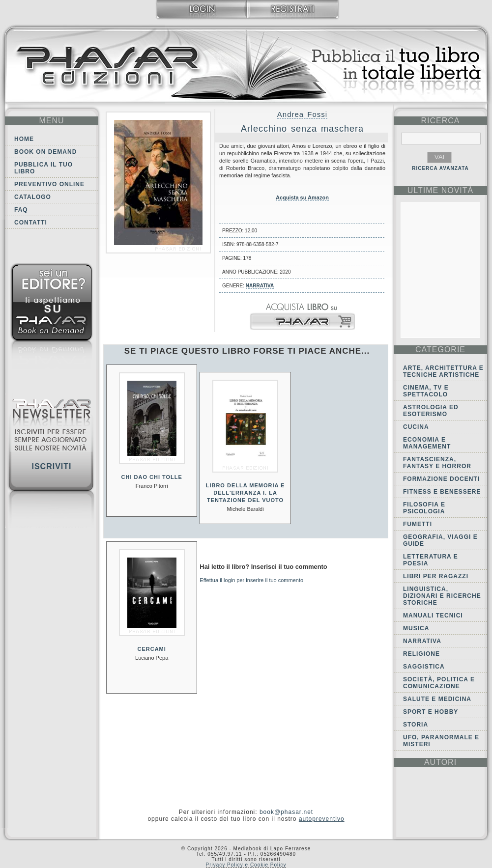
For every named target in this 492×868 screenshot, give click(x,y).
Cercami (152, 649)
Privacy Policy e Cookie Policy (246, 865)
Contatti (31, 223)
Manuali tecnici (433, 616)
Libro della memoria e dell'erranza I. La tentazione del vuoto (246, 493)
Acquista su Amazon (302, 197)
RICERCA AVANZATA (440, 168)
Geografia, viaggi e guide (440, 540)
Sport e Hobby (431, 712)
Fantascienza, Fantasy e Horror (437, 463)
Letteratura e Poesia (431, 560)
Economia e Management (427, 443)
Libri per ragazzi (436, 576)
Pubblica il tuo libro (43, 168)
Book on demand (45, 152)
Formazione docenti (441, 479)
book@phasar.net (286, 812)
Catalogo (33, 197)
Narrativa (260, 286)
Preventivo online (49, 184)
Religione (421, 654)
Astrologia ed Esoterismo (431, 411)
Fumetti (418, 524)
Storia (416, 725)
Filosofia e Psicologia (424, 508)
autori (440, 762)
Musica (416, 628)
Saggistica (424, 667)
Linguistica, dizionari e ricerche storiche (442, 596)
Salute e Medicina (437, 699)
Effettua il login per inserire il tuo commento (251, 580)
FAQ (21, 210)
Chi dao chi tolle (152, 477)
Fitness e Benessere (442, 492)
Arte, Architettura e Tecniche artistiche (443, 371)
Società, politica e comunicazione (439, 683)
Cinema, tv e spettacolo (426, 391)
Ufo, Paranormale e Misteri (441, 741)
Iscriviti (51, 466)
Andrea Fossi (302, 114)
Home (24, 139)
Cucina (416, 427)
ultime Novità (441, 190)
